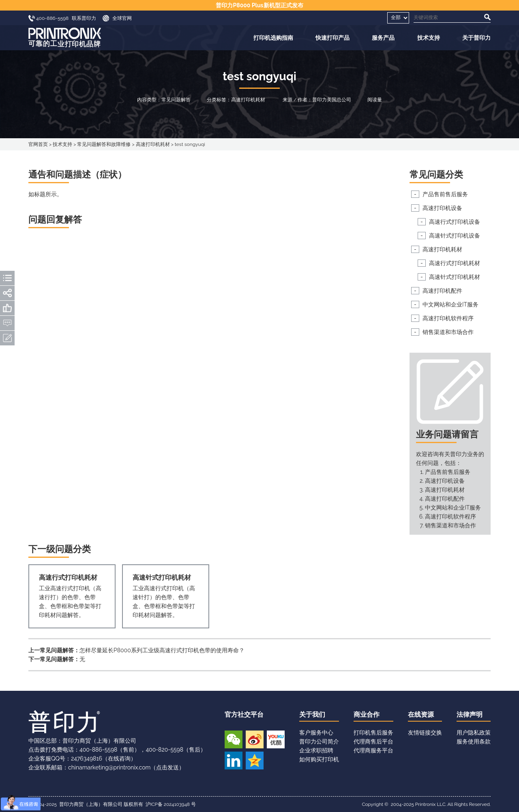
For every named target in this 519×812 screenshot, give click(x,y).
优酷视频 (276, 739)
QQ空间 (255, 761)
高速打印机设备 (442, 208)
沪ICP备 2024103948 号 (171, 804)
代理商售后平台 (373, 741)
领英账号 (234, 761)
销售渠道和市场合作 (448, 332)
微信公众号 (234, 739)
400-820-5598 (164, 750)
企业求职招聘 (316, 750)
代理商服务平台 (373, 750)
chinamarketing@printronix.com (109, 767)
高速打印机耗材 (153, 144)
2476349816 (87, 758)
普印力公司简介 (319, 741)
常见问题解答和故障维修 (104, 144)
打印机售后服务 (373, 733)
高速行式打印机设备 (455, 222)
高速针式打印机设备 (455, 236)
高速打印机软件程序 (448, 318)
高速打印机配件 (442, 291)
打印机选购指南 (273, 38)
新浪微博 (255, 739)
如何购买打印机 (319, 759)
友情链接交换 (425, 733)
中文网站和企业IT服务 (450, 304)
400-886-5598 (98, 750)
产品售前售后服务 (445, 194)
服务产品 (383, 38)
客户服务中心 (316, 733)
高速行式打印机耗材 (455, 263)
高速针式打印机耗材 (455, 277)
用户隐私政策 (474, 733)
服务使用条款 (474, 741)
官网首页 (38, 144)
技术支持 (429, 38)
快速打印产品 (332, 38)
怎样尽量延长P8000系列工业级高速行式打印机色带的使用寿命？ (162, 650)
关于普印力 (476, 38)
